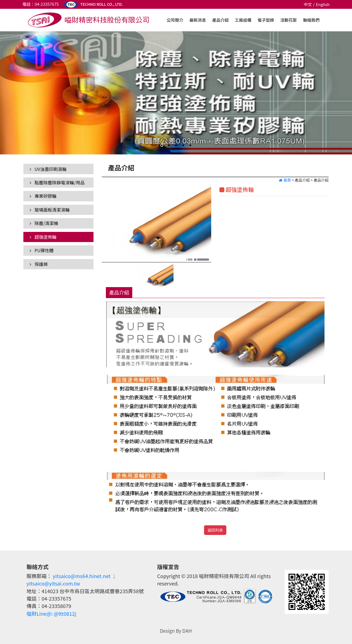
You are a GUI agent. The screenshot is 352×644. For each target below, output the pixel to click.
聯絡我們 (311, 20)
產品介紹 (220, 20)
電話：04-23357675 (40, 4)
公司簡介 (175, 20)
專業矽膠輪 (43, 196)
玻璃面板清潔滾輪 (50, 210)
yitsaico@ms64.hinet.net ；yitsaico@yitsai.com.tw (71, 580)
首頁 (285, 180)
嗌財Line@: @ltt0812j (51, 614)
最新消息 (198, 20)
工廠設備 (243, 20)
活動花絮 (288, 20)
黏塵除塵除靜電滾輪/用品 (57, 182)
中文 (308, 4)
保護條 (39, 264)
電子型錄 (266, 20)
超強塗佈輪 (43, 237)
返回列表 (215, 530)
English (323, 4)
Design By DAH (176, 631)
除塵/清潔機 (44, 223)
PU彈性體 (42, 250)
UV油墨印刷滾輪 (48, 169)
